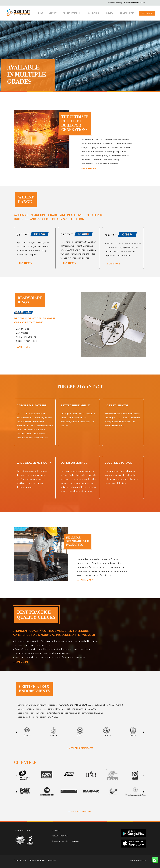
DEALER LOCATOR (127, 13)
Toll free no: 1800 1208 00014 (134, 3)
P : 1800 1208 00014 (60, 836)
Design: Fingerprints (138, 860)
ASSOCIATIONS (94, 13)
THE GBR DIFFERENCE (73, 13)
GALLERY (111, 13)
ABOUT (40, 13)
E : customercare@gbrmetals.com (66, 841)
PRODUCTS (53, 13)
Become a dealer (114, 3)
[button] (17, 732)
